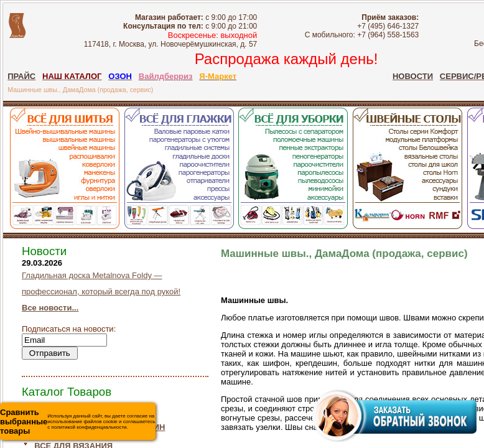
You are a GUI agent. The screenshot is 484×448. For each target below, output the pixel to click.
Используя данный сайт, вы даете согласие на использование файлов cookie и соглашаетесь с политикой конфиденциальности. (77, 422)
